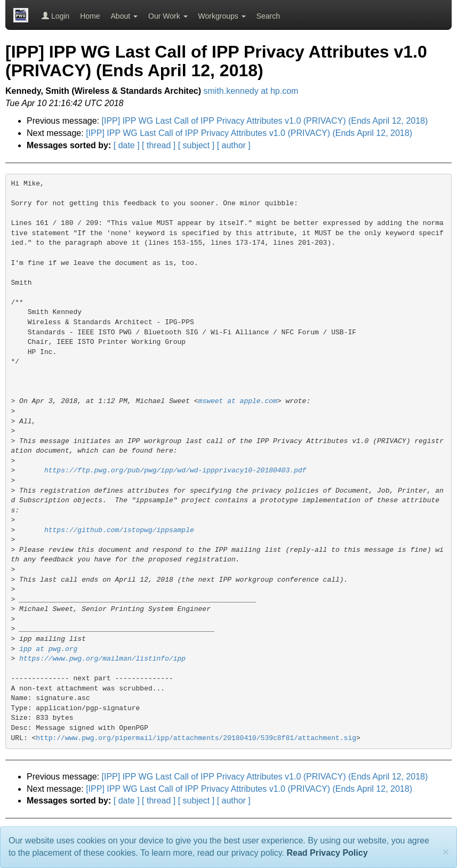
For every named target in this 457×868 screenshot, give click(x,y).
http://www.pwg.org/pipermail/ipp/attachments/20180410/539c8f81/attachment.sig (196, 738)
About (124, 16)
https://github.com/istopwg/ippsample (119, 530)
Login (55, 16)
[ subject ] (196, 145)
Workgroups (222, 16)
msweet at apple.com (238, 401)
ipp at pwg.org (48, 649)
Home (90, 16)
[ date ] (127, 145)
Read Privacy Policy (327, 853)
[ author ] (234, 145)
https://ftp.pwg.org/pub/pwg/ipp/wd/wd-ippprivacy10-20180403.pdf (175, 471)
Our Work (168, 16)
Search (268, 16)
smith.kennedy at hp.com (251, 91)
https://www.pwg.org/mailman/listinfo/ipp (102, 659)
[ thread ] (159, 145)
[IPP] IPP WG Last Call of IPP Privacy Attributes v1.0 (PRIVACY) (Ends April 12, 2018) (265, 121)
